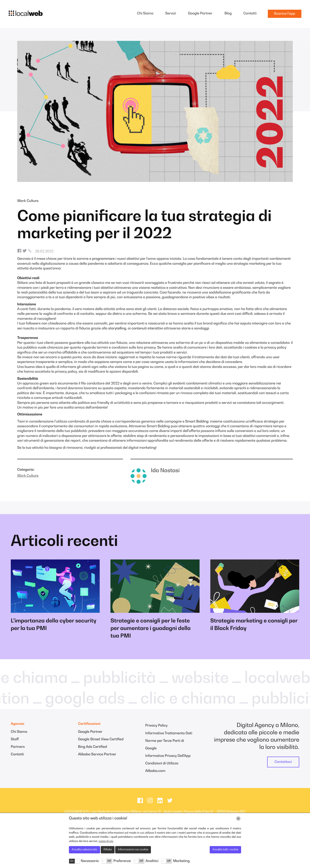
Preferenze (122, 861)
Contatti (250, 14)
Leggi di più (106, 841)
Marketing (181, 861)
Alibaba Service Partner (97, 754)
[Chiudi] (238, 819)
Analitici (152, 861)
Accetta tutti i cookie (225, 850)
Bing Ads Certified (92, 747)
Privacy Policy (156, 726)
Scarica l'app (285, 14)
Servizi (170, 14)
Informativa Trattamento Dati (169, 733)
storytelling (117, 329)
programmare (103, 259)
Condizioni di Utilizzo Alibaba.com (162, 767)
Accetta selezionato (84, 850)
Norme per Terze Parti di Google (165, 745)
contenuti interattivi (147, 329)
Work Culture (28, 201)
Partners (18, 747)
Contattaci (283, 762)
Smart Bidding (197, 422)
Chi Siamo (145, 14)
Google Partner (200, 14)
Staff (15, 739)
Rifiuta (108, 850)
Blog (228, 14)
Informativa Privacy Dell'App (168, 756)
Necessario (90, 861)
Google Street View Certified (101, 739)
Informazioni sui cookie (133, 850)
